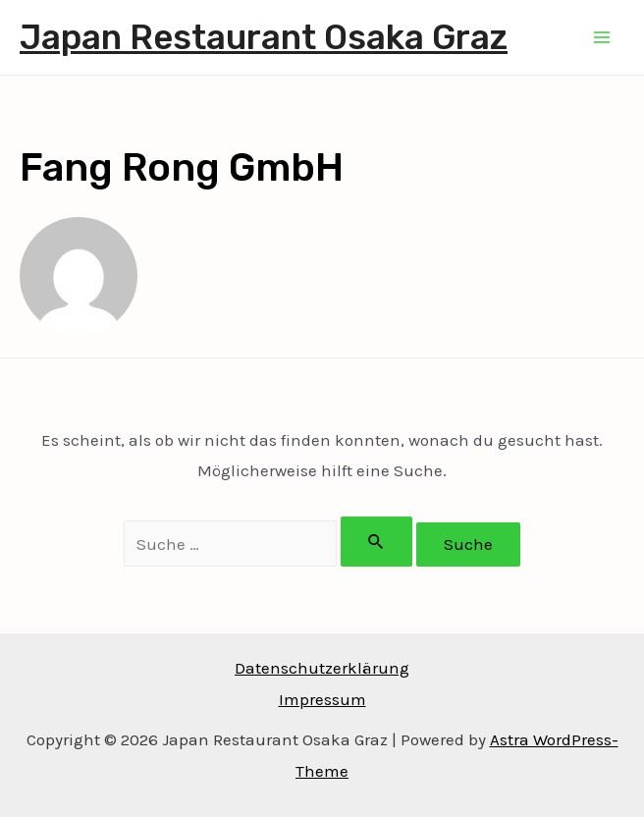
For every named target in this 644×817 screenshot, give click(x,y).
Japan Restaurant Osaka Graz (264, 37)
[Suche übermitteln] (376, 542)
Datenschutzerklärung (322, 668)
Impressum (322, 699)
